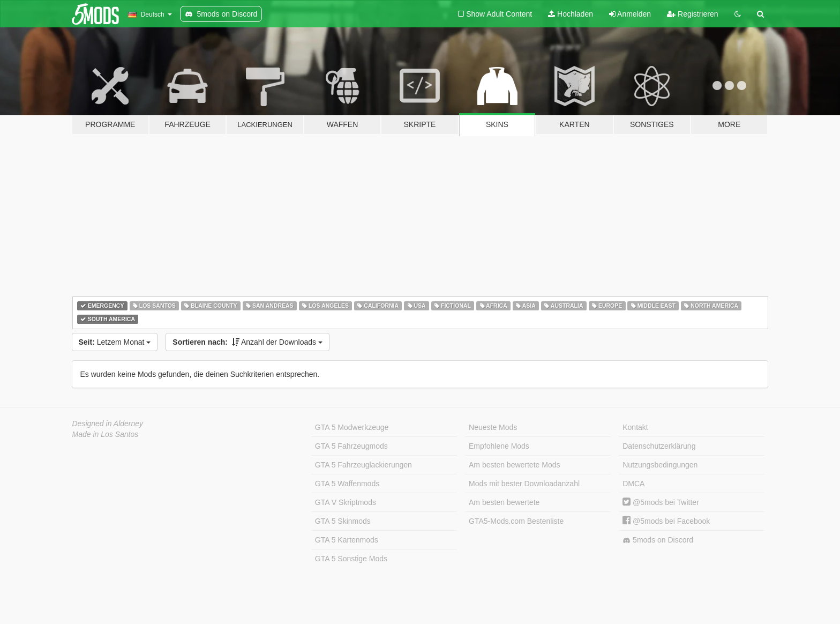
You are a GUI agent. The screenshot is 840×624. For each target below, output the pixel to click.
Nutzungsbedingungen (660, 465)
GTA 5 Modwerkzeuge (352, 427)
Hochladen (571, 14)
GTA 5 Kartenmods (347, 540)
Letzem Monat (115, 342)
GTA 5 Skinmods (343, 521)
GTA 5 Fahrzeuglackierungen (363, 465)
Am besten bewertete (504, 502)
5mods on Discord (658, 540)
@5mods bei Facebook (666, 521)
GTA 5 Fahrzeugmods (351, 446)
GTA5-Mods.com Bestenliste (516, 521)
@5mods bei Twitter (661, 502)
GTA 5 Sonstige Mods (351, 559)
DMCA (633, 484)
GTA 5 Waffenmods (347, 484)
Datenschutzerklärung (659, 446)
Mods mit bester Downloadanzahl (524, 484)
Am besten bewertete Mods (514, 465)
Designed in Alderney (108, 424)
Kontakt (635, 427)
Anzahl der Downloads (247, 342)
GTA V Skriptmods (346, 502)
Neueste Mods (493, 427)
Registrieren (692, 14)
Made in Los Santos (106, 434)
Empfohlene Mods (499, 446)
